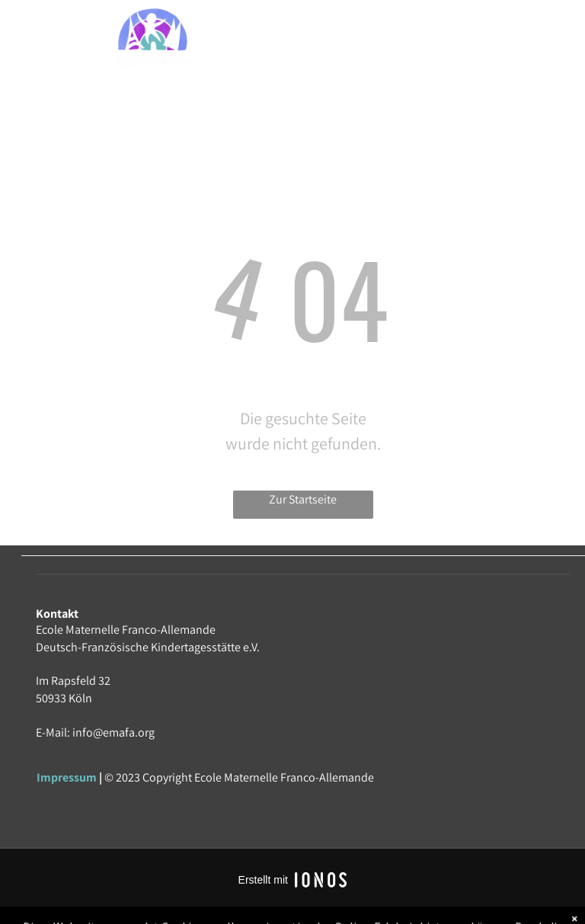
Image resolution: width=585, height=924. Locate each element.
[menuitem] (329, 40)
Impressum (67, 777)
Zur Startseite (303, 499)
